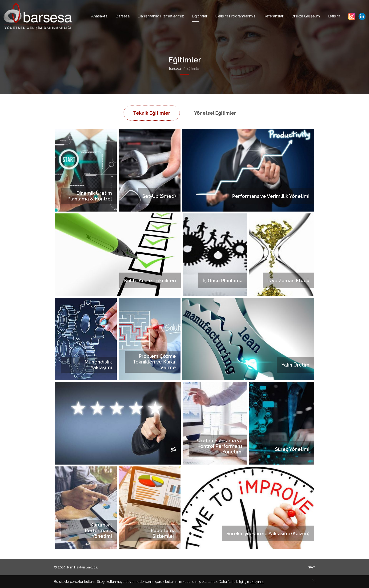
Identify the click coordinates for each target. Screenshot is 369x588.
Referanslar (273, 16)
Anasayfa (99, 16)
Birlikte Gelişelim (306, 16)
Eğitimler (200, 16)
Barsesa (123, 16)
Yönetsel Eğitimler (215, 113)
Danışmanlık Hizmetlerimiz (161, 16)
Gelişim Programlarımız (235, 16)
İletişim (334, 16)
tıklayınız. (257, 582)
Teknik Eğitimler (152, 113)
